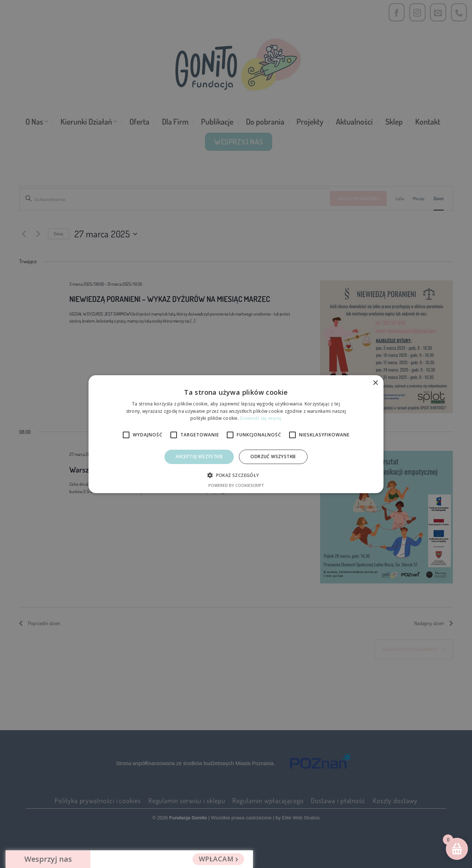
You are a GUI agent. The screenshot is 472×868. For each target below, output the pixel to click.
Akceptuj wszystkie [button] (199, 456)
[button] (236, 475)
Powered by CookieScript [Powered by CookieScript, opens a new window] (236, 485)
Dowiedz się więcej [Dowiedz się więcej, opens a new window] (261, 418)
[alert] (236, 434)
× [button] (375, 383)
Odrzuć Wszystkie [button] (273, 456)
